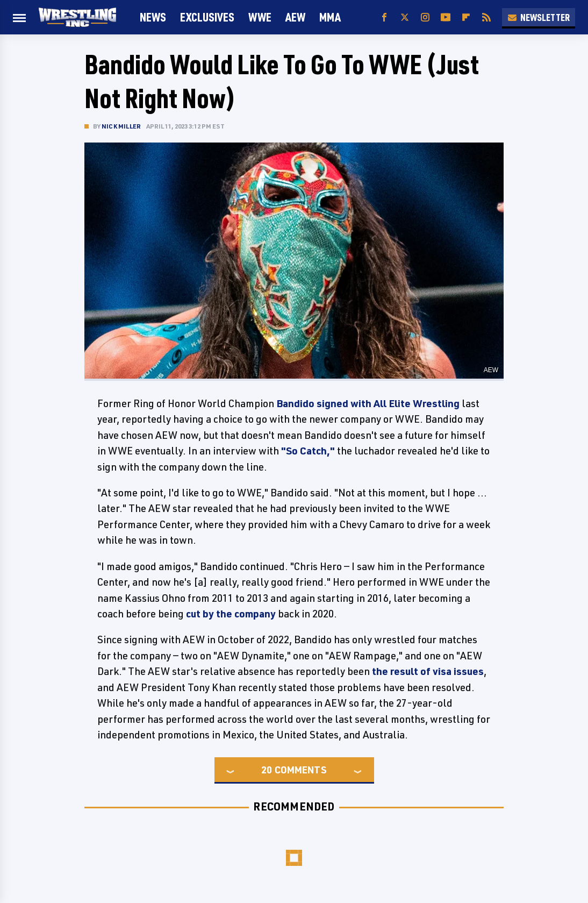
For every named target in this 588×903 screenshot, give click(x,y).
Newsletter (539, 17)
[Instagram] (425, 17)
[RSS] (486, 17)
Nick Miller (121, 126)
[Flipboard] (466, 17)
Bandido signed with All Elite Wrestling (368, 403)
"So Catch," (308, 451)
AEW (295, 17)
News (153, 17)
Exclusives (207, 17)
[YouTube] (446, 17)
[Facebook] (384, 17)
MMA (330, 17)
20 (267, 770)
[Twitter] (405, 17)
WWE (260, 17)
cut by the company (231, 614)
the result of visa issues (428, 671)
